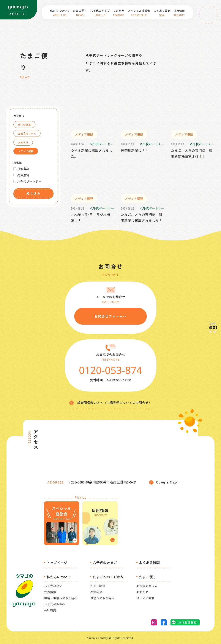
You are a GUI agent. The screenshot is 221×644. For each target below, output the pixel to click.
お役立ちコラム (27, 133)
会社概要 (50, 610)
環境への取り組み (102, 598)
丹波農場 (23, 169)
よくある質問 (149, 563)
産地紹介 (96, 592)
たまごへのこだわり (108, 577)
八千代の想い (53, 586)
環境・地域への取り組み (61, 598)
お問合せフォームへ (111, 316)
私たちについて (59, 577)
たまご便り (148, 577)
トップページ (57, 563)
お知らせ (23, 142)
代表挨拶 (50, 592)
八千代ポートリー (29, 181)
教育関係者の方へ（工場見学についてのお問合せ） (110, 403)
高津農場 (23, 175)
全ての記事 (24, 125)
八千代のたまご (105, 563)
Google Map (163, 482)
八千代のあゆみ (55, 604)
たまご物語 (98, 586)
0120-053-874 (111, 370)
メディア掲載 (26, 151)
